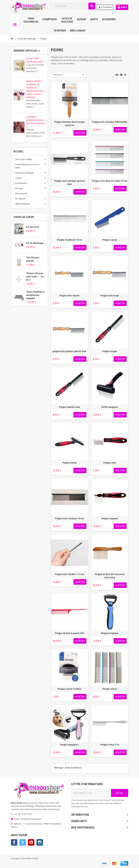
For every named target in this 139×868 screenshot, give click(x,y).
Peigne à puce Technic (69, 689)
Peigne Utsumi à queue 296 (69, 633)
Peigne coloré (110, 689)
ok (120, 793)
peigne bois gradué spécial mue (69, 351)
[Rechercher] (72, 6)
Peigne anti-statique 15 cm (69, 518)
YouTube (31, 842)
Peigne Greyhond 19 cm (69, 240)
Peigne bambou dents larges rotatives (69, 124)
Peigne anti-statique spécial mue (69, 182)
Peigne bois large (110, 296)
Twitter (23, 842)
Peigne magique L (69, 745)
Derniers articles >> (27, 51)
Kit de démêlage (35, 243)
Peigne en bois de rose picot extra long (110, 576)
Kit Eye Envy (33, 227)
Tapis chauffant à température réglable (36, 295)
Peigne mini (110, 463)
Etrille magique (110, 407)
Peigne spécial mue (69, 407)
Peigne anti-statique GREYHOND (110, 122)
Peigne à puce (110, 240)
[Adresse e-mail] (91, 793)
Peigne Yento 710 (110, 745)
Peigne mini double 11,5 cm (69, 574)
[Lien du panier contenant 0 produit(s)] (122, 7)
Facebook (14, 842)
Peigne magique (110, 633)
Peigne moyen (110, 351)
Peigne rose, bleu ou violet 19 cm (110, 181)
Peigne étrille (70, 463)
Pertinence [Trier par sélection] (58, 75)
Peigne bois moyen (70, 296)
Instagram (40, 842)
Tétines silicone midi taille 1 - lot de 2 (35, 277)
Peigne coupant (110, 518)
